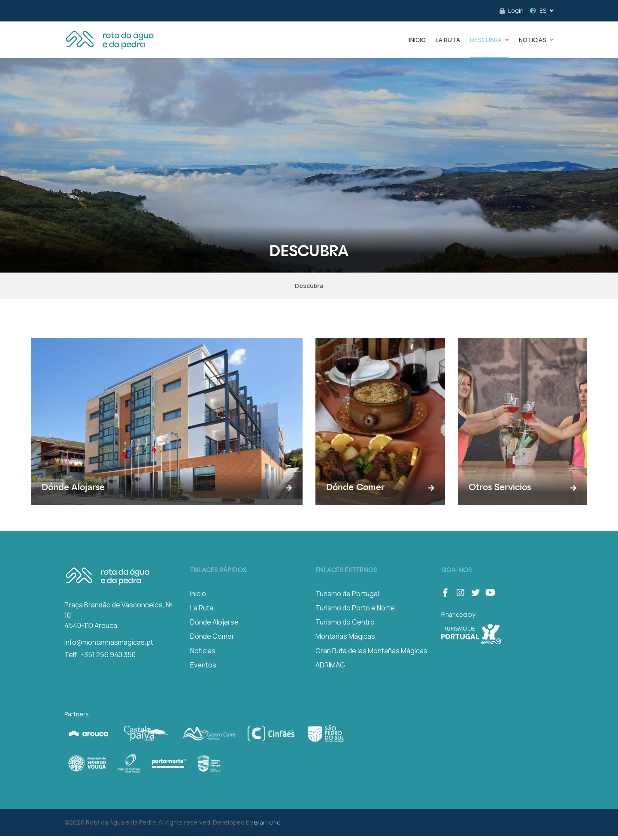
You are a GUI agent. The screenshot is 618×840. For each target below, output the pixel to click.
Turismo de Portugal (347, 598)
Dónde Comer (212, 641)
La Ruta (202, 612)
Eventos (203, 669)
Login (512, 11)
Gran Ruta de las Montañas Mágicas (371, 655)
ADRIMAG (330, 669)
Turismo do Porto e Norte (355, 612)
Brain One (267, 827)
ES (538, 11)
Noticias (203, 655)
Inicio (198, 598)
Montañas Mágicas (345, 641)
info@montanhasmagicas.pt (109, 646)
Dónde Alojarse (214, 626)
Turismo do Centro (345, 626)
